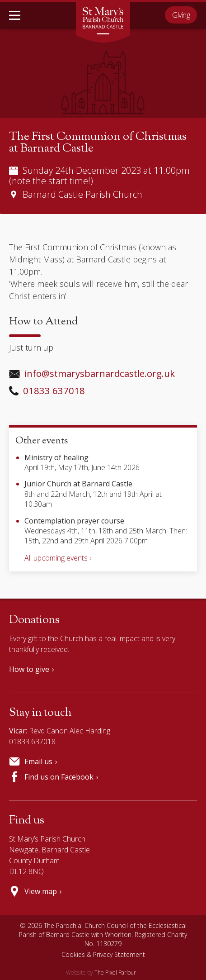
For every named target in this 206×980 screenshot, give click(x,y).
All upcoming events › (58, 558)
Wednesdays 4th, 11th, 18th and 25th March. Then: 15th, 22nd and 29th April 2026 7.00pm (106, 531)
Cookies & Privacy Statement (103, 954)
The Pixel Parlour (115, 973)
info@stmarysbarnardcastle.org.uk (92, 373)
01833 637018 (47, 390)
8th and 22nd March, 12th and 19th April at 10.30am (93, 494)
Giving (181, 15)
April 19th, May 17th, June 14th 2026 (82, 462)
